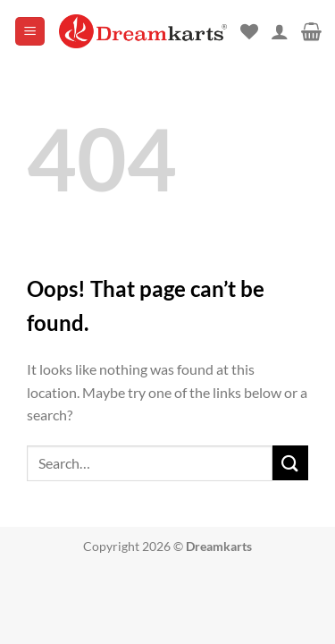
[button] (30, 32)
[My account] (280, 31)
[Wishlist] (249, 31)
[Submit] (290, 463)
